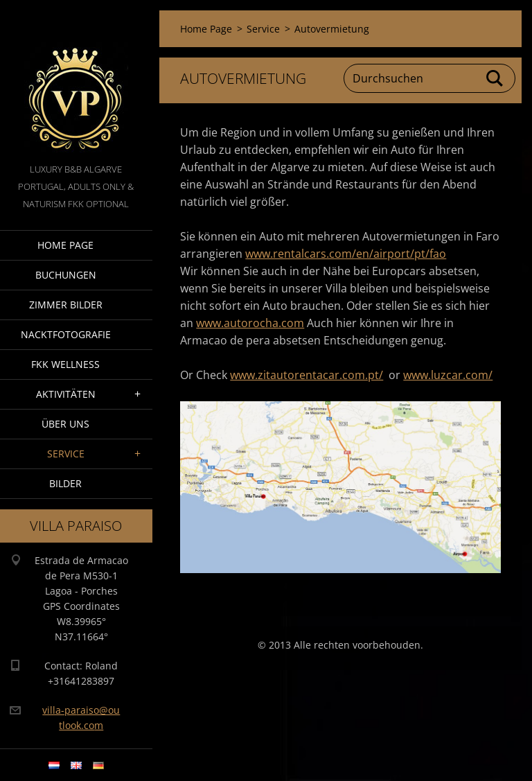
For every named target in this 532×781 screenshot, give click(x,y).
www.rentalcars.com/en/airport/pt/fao (346, 254)
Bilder (65, 483)
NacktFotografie (66, 334)
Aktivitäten (66, 394)
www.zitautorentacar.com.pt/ (307, 375)
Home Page (65, 245)
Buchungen (66, 275)
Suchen (495, 78)
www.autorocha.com (250, 323)
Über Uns (65, 424)
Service (66, 454)
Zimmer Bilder (66, 305)
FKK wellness (65, 364)
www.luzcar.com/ (448, 375)
